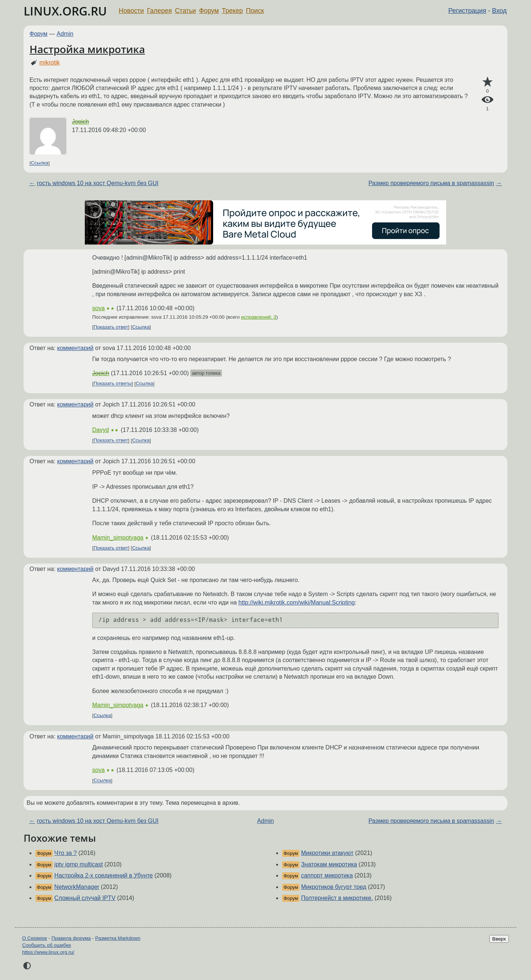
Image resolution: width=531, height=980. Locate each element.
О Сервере (35, 938)
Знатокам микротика (329, 864)
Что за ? (65, 853)
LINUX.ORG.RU (65, 11)
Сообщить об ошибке (47, 945)
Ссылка (40, 163)
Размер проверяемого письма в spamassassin (431, 183)
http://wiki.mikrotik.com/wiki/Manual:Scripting (297, 602)
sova (98, 308)
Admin (65, 34)
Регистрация (467, 11)
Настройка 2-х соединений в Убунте (103, 875)
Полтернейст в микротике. (337, 898)
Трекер (232, 11)
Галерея (159, 11)
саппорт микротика (327, 875)
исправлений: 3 (259, 317)
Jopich (80, 122)
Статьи (185, 11)
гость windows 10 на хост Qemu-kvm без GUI (98, 183)
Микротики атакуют (327, 853)
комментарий (75, 348)
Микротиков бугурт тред (334, 887)
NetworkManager (77, 887)
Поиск (255, 11)
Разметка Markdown (118, 938)
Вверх (499, 939)
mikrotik (50, 63)
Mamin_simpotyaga (118, 538)
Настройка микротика (87, 49)
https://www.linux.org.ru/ (48, 952)
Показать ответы (113, 384)
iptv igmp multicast (79, 864)
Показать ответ (111, 327)
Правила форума (71, 938)
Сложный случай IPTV (85, 898)
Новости (131, 11)
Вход (499, 11)
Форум (209, 11)
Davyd (100, 430)
